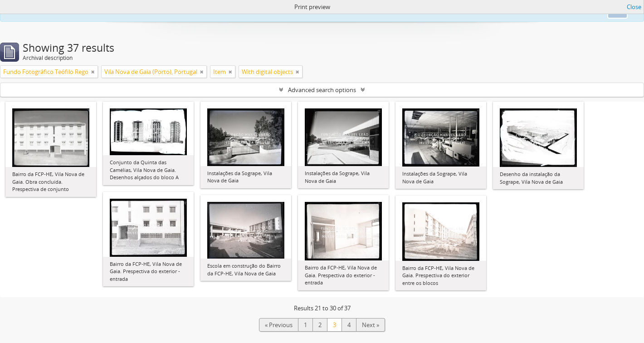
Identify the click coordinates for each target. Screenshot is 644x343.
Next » (371, 325)
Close (634, 7)
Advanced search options (322, 90)
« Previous (279, 325)
